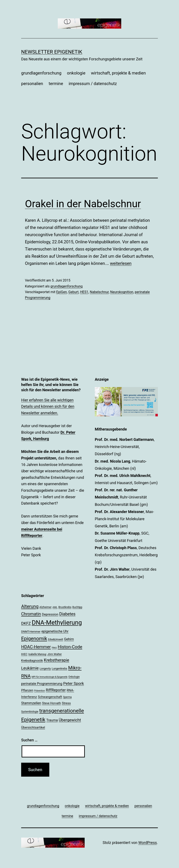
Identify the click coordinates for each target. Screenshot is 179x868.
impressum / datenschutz (93, 84)
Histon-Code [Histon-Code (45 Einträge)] (70, 647)
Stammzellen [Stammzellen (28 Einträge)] (31, 703)
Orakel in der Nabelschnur (83, 204)
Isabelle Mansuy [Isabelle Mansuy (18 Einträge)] (37, 654)
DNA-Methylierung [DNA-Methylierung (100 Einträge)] (57, 623)
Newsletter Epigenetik (52, 52)
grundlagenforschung (41, 73)
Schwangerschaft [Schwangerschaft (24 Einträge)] (50, 697)
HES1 (84, 292)
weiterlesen (121, 263)
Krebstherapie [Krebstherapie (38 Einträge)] (56, 660)
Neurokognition (122, 292)
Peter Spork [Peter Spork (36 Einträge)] (74, 683)
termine (56, 84)
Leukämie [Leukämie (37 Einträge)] (30, 668)
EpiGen (62, 292)
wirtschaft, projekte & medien (118, 73)
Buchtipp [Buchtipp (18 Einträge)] (77, 607)
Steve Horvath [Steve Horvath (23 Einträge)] (52, 703)
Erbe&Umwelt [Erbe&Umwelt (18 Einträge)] (56, 639)
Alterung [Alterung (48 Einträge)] (30, 606)
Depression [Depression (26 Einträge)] (50, 614)
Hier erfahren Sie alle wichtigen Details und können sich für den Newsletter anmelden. (48, 406)
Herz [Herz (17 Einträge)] (54, 647)
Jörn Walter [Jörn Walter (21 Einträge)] (55, 654)
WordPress (148, 843)
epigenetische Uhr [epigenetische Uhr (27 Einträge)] (55, 631)
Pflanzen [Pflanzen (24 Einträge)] (27, 690)
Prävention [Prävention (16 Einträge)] (40, 691)
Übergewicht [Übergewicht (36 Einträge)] (70, 720)
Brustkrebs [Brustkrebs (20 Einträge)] (65, 607)
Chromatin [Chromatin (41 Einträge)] (31, 614)
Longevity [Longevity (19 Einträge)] (45, 669)
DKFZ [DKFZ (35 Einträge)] (26, 623)
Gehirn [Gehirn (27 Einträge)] (69, 639)
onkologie (76, 73)
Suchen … (29, 740)
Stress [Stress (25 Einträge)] (66, 703)
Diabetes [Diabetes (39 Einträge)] (67, 614)
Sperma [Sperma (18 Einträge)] (67, 697)
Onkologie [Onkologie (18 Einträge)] (74, 677)
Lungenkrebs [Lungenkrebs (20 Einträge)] (60, 668)
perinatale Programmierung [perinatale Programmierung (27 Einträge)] (42, 684)
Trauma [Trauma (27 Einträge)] (52, 720)
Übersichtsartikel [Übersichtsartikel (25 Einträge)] (33, 727)
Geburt (73, 292)
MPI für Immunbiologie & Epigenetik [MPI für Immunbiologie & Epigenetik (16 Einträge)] (50, 677)
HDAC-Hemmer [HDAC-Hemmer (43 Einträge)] (36, 647)
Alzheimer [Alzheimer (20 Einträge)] (45, 607)
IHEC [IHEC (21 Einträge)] (24, 654)
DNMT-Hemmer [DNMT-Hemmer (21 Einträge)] (31, 632)
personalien (32, 84)
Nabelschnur (99, 292)
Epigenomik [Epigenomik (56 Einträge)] (34, 639)
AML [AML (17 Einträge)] (55, 607)
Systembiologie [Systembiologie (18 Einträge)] (30, 712)
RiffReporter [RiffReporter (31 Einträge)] (56, 690)
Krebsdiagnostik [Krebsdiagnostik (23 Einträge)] (32, 661)
